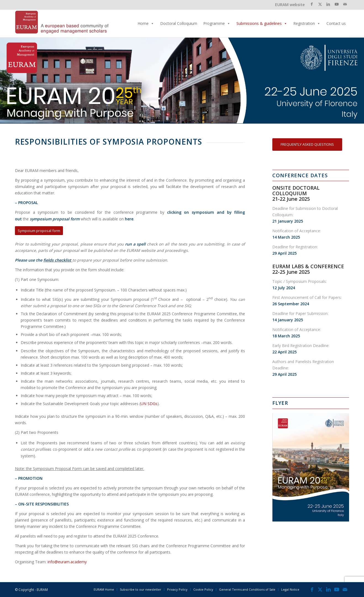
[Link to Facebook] (312, 4)
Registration (307, 24)
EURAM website (290, 5)
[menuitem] (104, 590)
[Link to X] (320, 4)
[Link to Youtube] (337, 4)
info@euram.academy (67, 562)
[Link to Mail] (345, 4)
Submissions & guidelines (262, 24)
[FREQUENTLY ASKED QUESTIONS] (307, 144)
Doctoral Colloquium (179, 23)
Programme (217, 24)
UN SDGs (149, 404)
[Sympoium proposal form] (39, 231)
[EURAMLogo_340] (62, 24)
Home (146, 24)
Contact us (336, 23)
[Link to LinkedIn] (328, 4)
